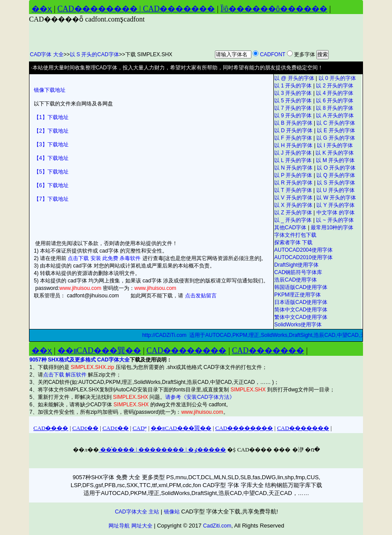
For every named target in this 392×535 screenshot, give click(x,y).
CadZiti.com (217, 526)
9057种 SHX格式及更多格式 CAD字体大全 (80, 360)
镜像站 (172, 512)
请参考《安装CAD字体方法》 (200, 397)
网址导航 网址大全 (130, 526)
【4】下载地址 (51, 158)
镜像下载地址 (50, 90)
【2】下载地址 (51, 131)
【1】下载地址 (51, 117)
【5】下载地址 (51, 172)
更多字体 (305, 54)
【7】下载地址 (51, 199)
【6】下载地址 (51, 185)
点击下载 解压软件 (66, 375)
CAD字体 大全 (47, 54)
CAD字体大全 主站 (137, 512)
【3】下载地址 (51, 145)
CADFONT (272, 54)
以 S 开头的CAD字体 (94, 54)
